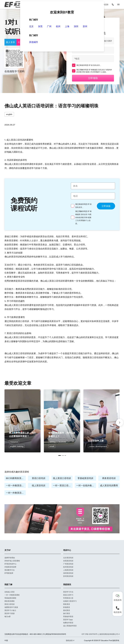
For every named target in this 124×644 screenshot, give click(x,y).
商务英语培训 (109, 478)
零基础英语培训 (85, 478)
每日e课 (7, 616)
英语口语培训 (39, 478)
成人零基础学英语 (70, 626)
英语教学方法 (10, 570)
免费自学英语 (68, 623)
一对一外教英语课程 (12, 595)
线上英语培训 (39, 485)
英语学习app (68, 620)
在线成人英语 (10, 592)
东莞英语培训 (68, 561)
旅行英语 (67, 613)
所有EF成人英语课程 (12, 561)
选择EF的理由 (10, 558)
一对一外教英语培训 (16, 485)
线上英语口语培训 (62, 478)
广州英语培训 (68, 564)
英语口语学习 (68, 595)
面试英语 (67, 610)
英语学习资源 (10, 613)
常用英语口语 (68, 598)
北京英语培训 (68, 558)
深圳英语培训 (68, 573)
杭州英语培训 (68, 567)
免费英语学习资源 (11, 607)
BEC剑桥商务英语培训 (16, 478)
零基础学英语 (68, 616)
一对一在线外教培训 (86, 485)
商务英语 (67, 604)
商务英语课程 (10, 601)
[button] (60, 455)
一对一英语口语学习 (63, 485)
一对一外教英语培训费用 (16, 493)
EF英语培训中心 (10, 564)
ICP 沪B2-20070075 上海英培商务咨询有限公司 (100, 634)
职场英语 (67, 607)
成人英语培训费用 (109, 485)
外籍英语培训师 (10, 567)
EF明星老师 (9, 573)
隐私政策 (97, 65)
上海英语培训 (68, 570)
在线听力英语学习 (70, 601)
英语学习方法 (68, 592)
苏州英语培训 (68, 576)
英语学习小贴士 (10, 610)
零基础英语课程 (10, 598)
